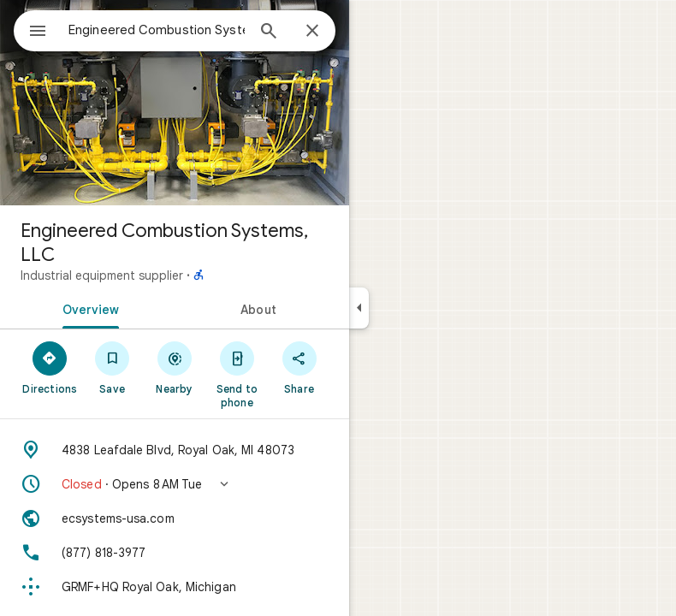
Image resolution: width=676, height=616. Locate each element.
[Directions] (50, 367)
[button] (175, 484)
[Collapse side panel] (359, 308)
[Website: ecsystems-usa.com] (175, 518)
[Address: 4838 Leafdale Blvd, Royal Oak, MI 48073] (175, 450)
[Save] (113, 367)
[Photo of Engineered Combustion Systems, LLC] (175, 103)
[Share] (299, 367)
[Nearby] (175, 367)
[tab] (87, 308)
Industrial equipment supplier (102, 275)
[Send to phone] (237, 374)
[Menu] (38, 33)
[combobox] (157, 30)
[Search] (269, 33)
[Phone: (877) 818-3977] (175, 553)
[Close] (312, 32)
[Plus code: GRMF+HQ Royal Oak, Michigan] (175, 587)
